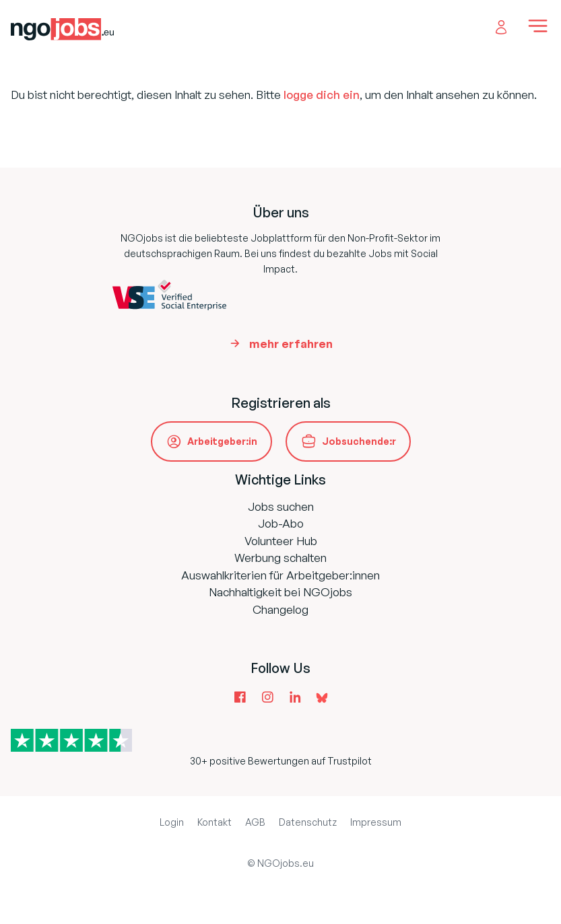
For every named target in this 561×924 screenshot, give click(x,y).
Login (172, 822)
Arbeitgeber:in (222, 441)
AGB (255, 822)
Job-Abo (281, 523)
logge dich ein (322, 95)
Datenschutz (308, 822)
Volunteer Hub (281, 541)
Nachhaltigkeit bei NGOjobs (280, 592)
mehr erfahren (291, 344)
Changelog (280, 609)
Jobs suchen (281, 506)
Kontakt (214, 822)
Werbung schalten (280, 558)
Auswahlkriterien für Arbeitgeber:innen (280, 575)
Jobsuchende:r (359, 441)
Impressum (376, 822)
